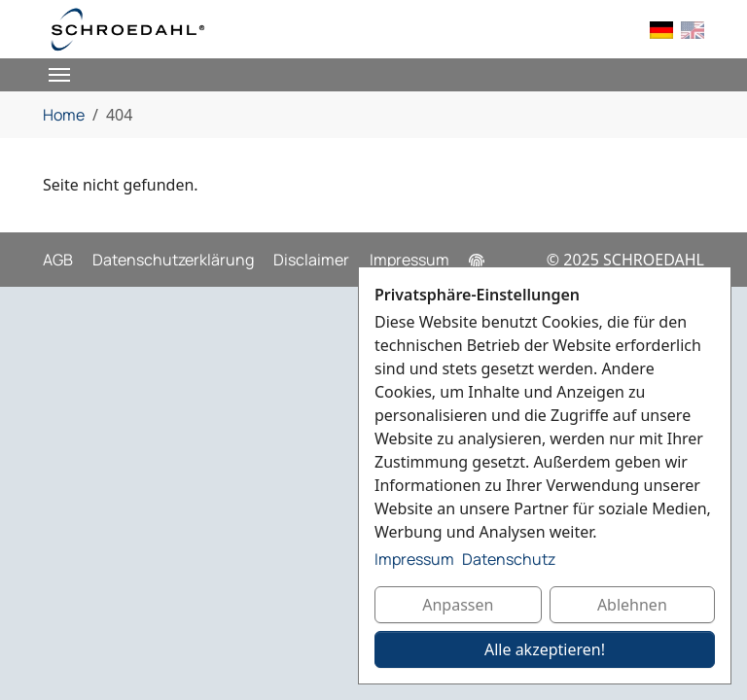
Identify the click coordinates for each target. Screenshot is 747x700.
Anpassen (458, 605)
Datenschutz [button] (509, 559)
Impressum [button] (414, 559)
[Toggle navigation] (59, 75)
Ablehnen (632, 605)
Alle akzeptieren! (545, 649)
